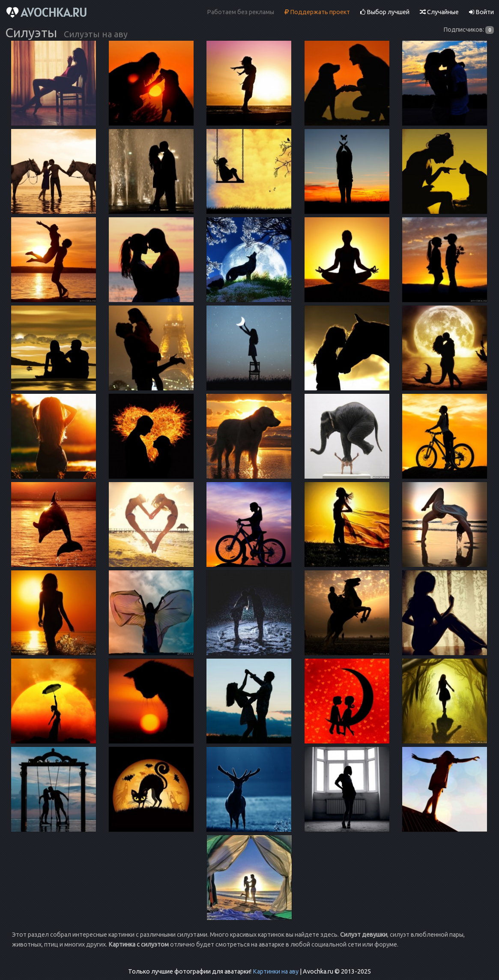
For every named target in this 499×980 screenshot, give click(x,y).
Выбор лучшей (385, 12)
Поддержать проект (317, 12)
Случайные (439, 12)
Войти (481, 12)
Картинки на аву (276, 971)
